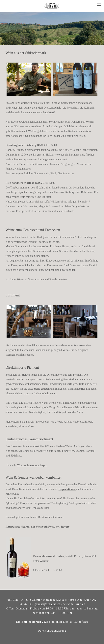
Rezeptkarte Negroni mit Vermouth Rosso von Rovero (38, 526)
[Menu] (99, 5)
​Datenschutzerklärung (52, 630)
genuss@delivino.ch (47, 603)
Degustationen (67, 488)
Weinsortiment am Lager (32, 464)
